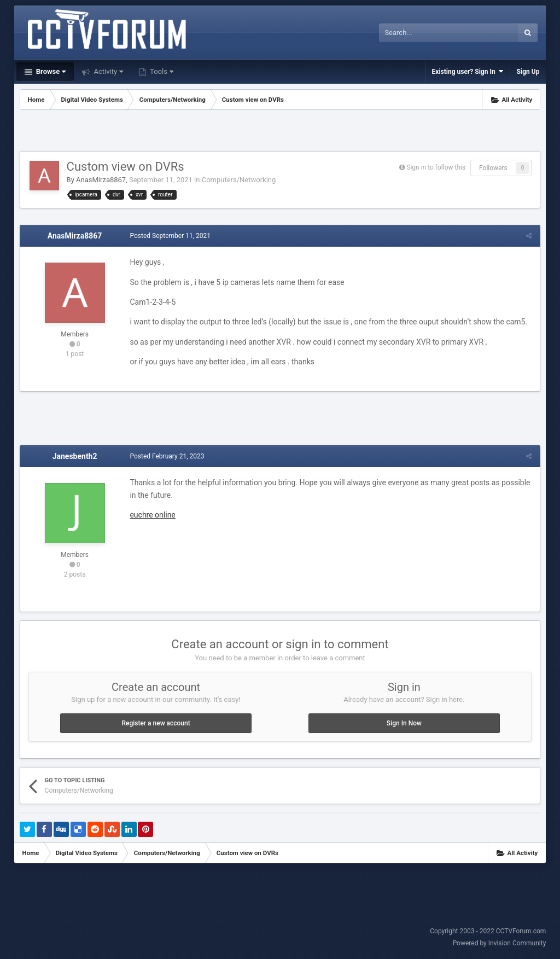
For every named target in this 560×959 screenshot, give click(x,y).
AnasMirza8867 (101, 180)
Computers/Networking (239, 180)
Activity (107, 71)
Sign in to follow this (436, 167)
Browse (50, 71)
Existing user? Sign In (468, 71)
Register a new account (156, 723)
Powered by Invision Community (500, 943)
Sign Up (528, 72)
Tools (161, 71)
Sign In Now (404, 723)
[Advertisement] (280, 132)
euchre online (152, 515)
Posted (170, 236)
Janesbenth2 (75, 456)
